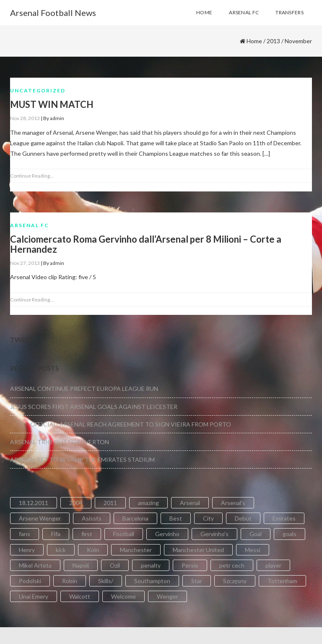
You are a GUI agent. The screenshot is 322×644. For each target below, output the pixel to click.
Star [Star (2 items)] (197, 581)
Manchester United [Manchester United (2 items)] (198, 550)
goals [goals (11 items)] (290, 534)
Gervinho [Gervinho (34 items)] (167, 534)
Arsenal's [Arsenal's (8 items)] (233, 503)
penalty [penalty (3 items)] (151, 565)
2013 (273, 41)
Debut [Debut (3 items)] (243, 518)
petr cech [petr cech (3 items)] (232, 565)
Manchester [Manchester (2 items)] (136, 550)
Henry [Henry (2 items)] (27, 550)
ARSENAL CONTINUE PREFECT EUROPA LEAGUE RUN (84, 389)
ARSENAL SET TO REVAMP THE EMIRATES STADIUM (82, 459)
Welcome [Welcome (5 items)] (123, 596)
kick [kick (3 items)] (61, 550)
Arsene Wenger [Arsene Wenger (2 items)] (40, 518)
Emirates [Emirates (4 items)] (284, 518)
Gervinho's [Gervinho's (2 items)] (214, 534)
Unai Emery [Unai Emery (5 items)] (34, 596)
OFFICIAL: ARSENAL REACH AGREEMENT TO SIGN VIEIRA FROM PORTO (121, 424)
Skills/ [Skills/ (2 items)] (106, 581)
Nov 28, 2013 (25, 118)
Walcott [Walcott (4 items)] (80, 596)
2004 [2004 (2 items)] (76, 503)
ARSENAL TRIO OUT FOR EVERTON (60, 442)
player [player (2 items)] (273, 565)
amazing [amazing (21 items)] (148, 503)
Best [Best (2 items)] (176, 518)
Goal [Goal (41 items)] (256, 534)
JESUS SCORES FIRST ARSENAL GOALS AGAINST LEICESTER (94, 407)
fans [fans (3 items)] (25, 534)
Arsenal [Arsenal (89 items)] (190, 503)
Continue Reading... (32, 176)
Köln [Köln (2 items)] (93, 550)
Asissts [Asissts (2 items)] (92, 518)
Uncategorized (38, 90)
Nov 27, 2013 (25, 263)
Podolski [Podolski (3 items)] (30, 581)
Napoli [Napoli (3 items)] (81, 565)
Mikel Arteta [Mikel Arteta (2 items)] (35, 565)
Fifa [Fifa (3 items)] (56, 534)
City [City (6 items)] (208, 518)
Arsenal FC (30, 225)
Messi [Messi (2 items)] (253, 550)
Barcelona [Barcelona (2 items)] (135, 518)
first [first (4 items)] (87, 534)
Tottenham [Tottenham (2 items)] (282, 581)
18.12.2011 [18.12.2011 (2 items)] (34, 503)
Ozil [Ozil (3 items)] (115, 565)
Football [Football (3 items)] (124, 534)
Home (254, 41)
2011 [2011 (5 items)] (110, 503)
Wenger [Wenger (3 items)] (167, 596)
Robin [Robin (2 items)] (70, 581)
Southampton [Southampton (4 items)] (152, 581)
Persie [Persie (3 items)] (190, 565)
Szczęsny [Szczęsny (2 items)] (235, 581)
